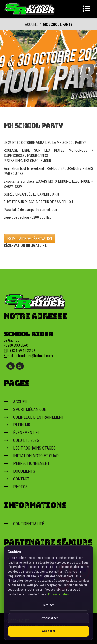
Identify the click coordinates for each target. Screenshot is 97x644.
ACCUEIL (31, 24)
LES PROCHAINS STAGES (30, 448)
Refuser (49, 605)
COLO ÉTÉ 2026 (21, 440)
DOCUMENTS (20, 471)
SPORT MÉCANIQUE (25, 409)
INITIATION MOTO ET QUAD (31, 456)
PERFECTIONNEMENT (27, 463)
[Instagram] (20, 366)
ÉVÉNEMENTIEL (22, 432)
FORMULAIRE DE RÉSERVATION (30, 238)
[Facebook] (11, 366)
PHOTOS (16, 486)
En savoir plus (58, 594)
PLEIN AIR (17, 425)
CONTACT (17, 479)
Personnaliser (49, 618)
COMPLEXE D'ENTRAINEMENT (34, 417)
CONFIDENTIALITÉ (24, 524)
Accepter (49, 631)
